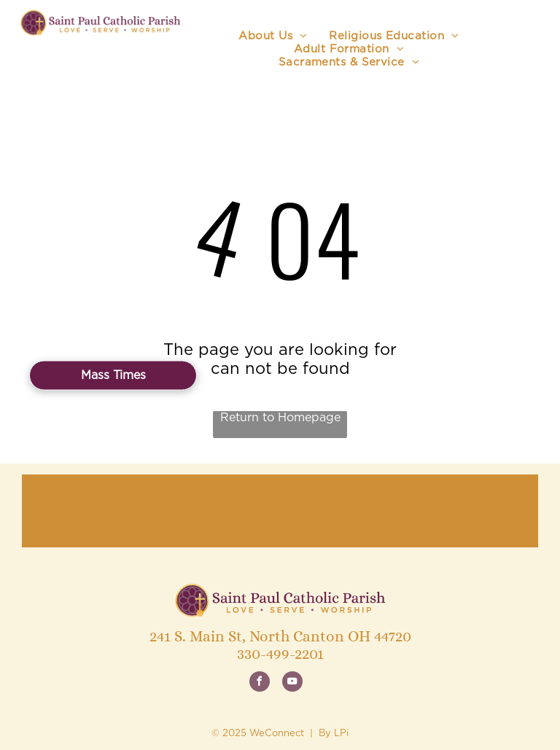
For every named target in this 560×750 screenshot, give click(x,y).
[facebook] (260, 683)
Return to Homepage (280, 418)
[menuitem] (273, 36)
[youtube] (292, 683)
